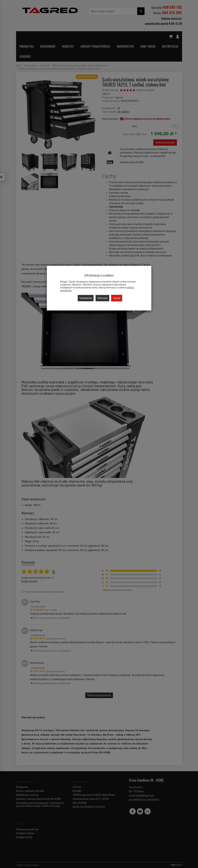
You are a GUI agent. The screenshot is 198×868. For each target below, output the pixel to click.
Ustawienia (86, 298)
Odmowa (102, 298)
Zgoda (117, 298)
